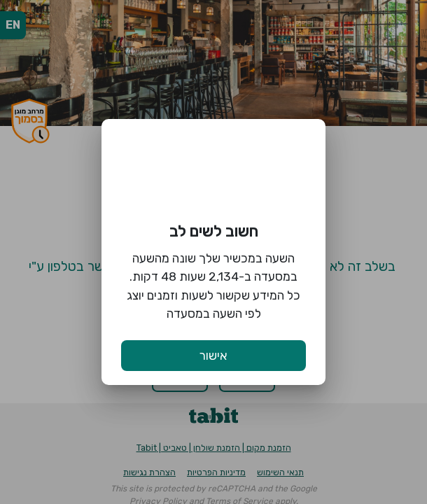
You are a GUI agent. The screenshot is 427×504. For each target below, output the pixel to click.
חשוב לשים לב (214, 231)
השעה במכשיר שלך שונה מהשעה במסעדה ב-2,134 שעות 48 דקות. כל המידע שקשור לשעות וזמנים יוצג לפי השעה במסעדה (213, 286)
